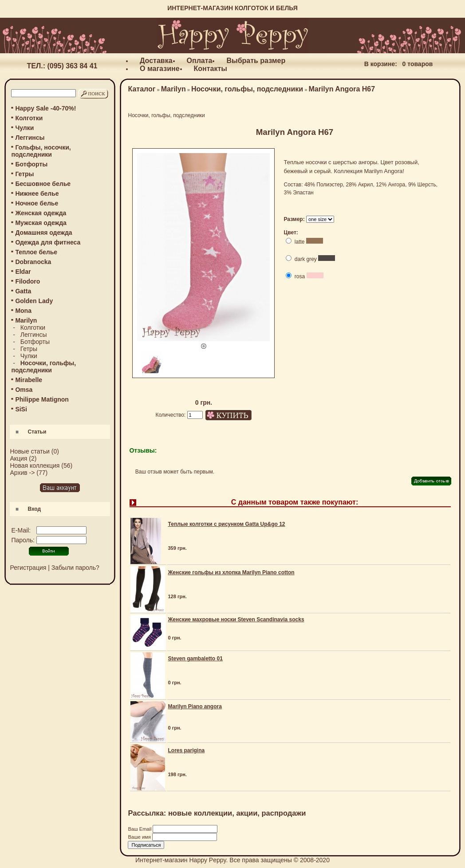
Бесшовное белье (43, 184)
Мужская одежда (41, 223)
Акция (18, 458)
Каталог (142, 89)
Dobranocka (33, 262)
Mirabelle (29, 380)
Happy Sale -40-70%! (45, 108)
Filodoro (28, 281)
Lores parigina (186, 750)
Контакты (211, 69)
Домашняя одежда (43, 233)
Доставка (156, 61)
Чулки (24, 128)
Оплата (200, 61)
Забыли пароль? (75, 568)
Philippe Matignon (42, 399)
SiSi (21, 409)
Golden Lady (34, 301)
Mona (23, 311)
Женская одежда (41, 213)
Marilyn (173, 89)
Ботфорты (31, 164)
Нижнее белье (37, 193)
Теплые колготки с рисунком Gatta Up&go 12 (226, 524)
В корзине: (381, 64)
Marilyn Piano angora (195, 706)
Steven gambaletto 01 (195, 659)
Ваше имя (140, 837)
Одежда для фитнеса (48, 242)
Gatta (23, 291)
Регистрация (28, 568)
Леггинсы (30, 138)
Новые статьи (30, 451)
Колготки (29, 118)
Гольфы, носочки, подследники (41, 151)
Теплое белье (36, 252)
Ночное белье (37, 203)
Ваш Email (140, 829)
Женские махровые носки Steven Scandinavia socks (236, 619)
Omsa (24, 390)
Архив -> (22, 473)
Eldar (23, 272)
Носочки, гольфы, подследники (247, 89)
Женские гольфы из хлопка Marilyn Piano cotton (231, 572)
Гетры (24, 174)
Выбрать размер (256, 61)
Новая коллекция (35, 466)
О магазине (160, 69)
